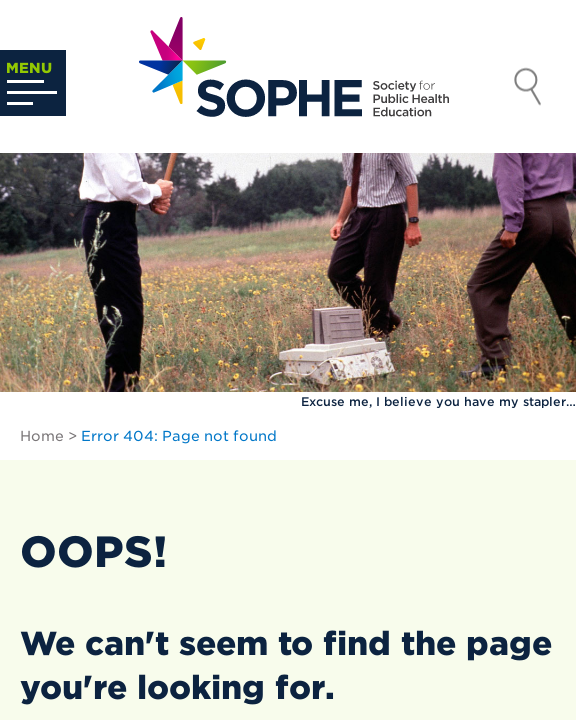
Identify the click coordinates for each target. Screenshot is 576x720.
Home (42, 436)
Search (528, 89)
